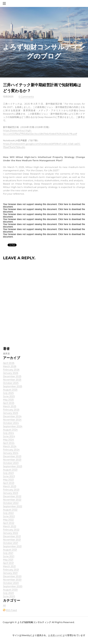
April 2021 (8, 563)
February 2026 (11, 370)
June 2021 (9, 556)
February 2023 (11, 490)
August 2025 (10, 390)
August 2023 (10, 470)
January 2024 (11, 453)
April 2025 (9, 403)
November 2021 (12, 540)
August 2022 (10, 510)
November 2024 (12, 420)
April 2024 (9, 443)
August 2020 (10, 590)
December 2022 (12, 496)
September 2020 (13, 586)
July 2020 (8, 593)
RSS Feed (11, 610)
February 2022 (11, 530)
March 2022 (10, 526)
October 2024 (11, 423)
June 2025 (9, 396)
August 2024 (10, 430)
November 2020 (12, 580)
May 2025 (8, 400)
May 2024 (9, 440)
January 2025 (11, 413)
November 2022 (12, 500)
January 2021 (10, 573)
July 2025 (8, 393)
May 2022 (8, 520)
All (4, 605)
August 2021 (10, 550)
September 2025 (13, 386)
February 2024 (11, 450)
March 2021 (9, 566)
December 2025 (12, 376)
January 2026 (11, 373)
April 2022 (9, 523)
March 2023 (10, 486)
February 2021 (11, 570)
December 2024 (12, 416)
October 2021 (11, 543)
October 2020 (11, 583)
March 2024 (10, 446)
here (66, 204)
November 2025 (12, 380)
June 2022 (9, 516)
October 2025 (11, 383)
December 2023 (12, 456)
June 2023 (9, 476)
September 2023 (13, 466)
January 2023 (11, 493)
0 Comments (26, 97)
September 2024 (13, 426)
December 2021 (12, 536)
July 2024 (8, 433)
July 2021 (8, 553)
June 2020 (9, 596)
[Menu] (5, 3)
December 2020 (12, 576)
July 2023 (8, 473)
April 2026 (9, 363)
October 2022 (11, 503)
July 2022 (8, 513)
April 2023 (9, 483)
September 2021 (12, 546)
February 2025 (11, 410)
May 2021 (8, 560)
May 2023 (8, 480)
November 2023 (12, 460)
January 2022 (11, 533)
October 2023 (11, 463)
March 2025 (10, 406)
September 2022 (13, 506)
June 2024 (9, 436)
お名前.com (54, 635)
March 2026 (10, 366)
